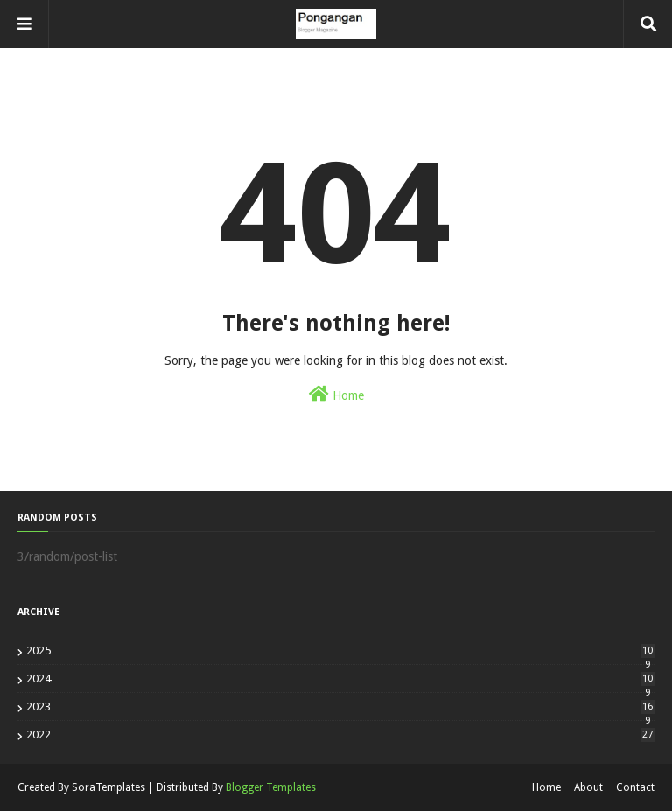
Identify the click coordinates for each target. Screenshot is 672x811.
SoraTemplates (108, 787)
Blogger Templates (271, 787)
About (588, 787)
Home (336, 394)
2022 (340, 734)
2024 (340, 678)
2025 (340, 650)
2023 (340, 706)
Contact (635, 787)
